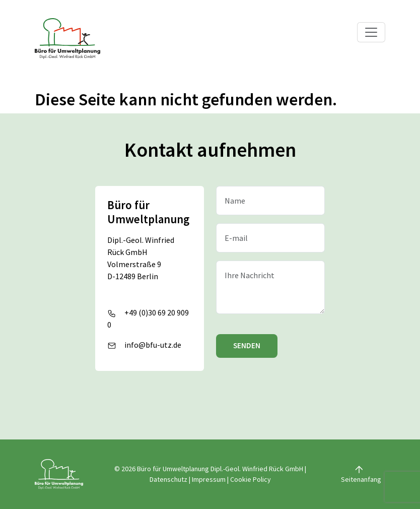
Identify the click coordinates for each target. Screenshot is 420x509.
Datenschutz (168, 479)
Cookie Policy (251, 479)
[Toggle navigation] (371, 32)
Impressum (209, 479)
